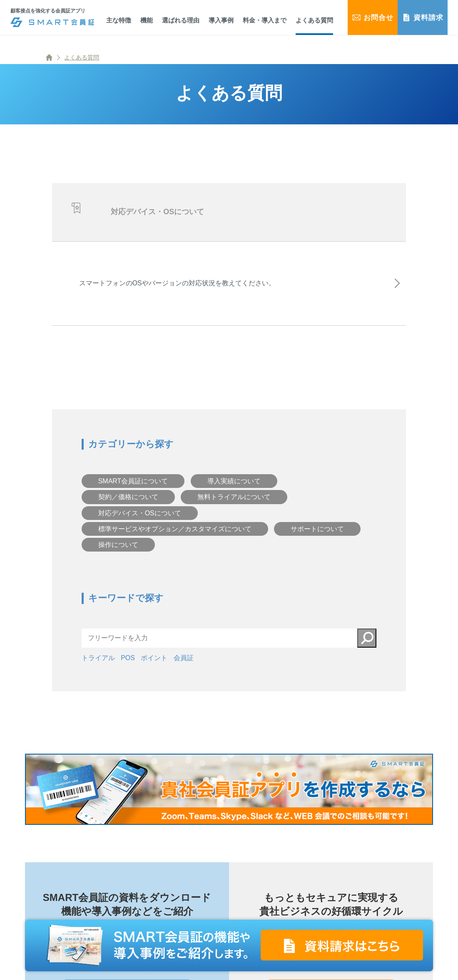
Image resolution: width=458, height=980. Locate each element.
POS (128, 664)
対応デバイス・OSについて (140, 520)
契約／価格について (128, 504)
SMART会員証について (133, 488)
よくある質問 (82, 57)
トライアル (98, 664)
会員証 (184, 664)
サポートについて (317, 536)
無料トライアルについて (234, 504)
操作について (118, 551)
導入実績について (234, 488)
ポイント (154, 664)
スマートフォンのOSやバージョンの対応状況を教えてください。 (180, 286)
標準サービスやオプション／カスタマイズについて (175, 536)
